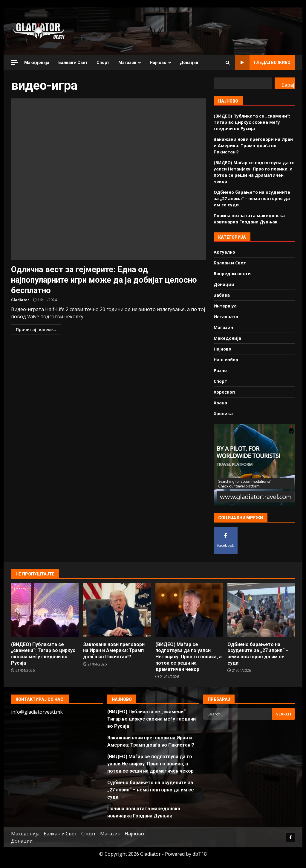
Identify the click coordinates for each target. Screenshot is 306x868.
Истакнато (226, 317)
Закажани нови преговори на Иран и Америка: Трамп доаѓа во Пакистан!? (253, 146)
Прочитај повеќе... (36, 329)
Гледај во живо (263, 63)
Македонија (37, 63)
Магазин (127, 63)
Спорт (103, 63)
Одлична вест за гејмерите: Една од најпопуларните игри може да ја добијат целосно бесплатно (109, 179)
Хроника (223, 414)
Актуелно (224, 252)
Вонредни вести (232, 274)
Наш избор (226, 360)
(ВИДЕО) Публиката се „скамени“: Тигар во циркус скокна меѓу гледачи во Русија (252, 122)
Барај (288, 85)
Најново (158, 63)
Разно (220, 370)
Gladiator (20, 300)
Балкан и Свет (73, 63)
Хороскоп (224, 392)
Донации (189, 63)
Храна (220, 403)
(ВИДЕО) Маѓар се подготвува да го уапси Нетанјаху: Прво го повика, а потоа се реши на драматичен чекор (189, 610)
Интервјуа (225, 306)
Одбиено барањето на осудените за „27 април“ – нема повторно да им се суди (252, 198)
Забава (222, 295)
